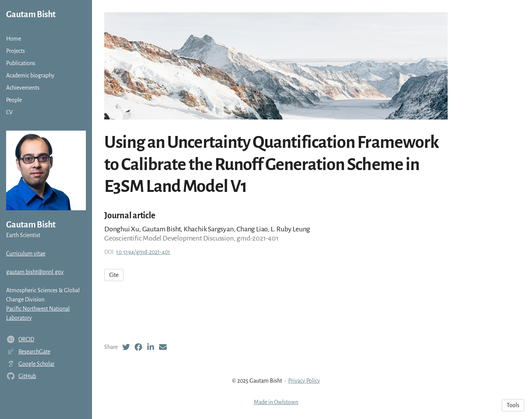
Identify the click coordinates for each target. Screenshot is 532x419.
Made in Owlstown (276, 402)
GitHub (27, 376)
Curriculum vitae (26, 254)
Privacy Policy (304, 381)
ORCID (26, 339)
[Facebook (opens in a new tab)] (138, 347)
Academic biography (30, 75)
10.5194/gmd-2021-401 (143, 252)
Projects (16, 51)
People (14, 100)
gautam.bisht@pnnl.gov (35, 272)
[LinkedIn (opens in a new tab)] (151, 347)
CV (9, 112)
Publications (21, 63)
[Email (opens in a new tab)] (163, 347)
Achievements (23, 88)
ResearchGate (34, 352)
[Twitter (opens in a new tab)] (126, 347)
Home (14, 39)
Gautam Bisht (31, 15)
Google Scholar (36, 364)
